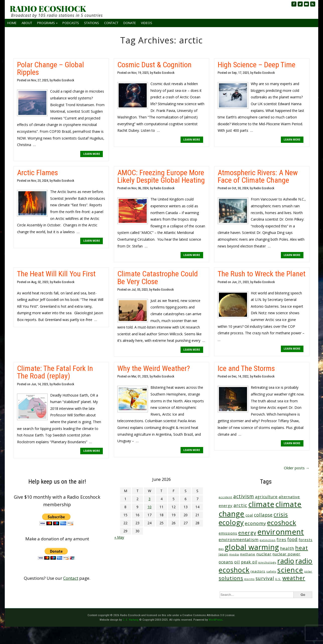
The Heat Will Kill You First (56, 274)
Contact (111, 23)
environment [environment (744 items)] (281, 532)
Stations (92, 23)
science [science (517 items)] (290, 570)
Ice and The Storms (246, 368)
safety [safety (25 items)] (271, 571)
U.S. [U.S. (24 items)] (278, 579)
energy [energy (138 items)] (247, 533)
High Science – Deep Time (257, 65)
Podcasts (71, 23)
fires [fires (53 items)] (281, 540)
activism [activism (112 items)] (244, 496)
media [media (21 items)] (234, 554)
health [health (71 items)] (287, 548)
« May (119, 537)
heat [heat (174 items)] (302, 548)
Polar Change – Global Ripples (51, 68)
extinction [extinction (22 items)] (268, 540)
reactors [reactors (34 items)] (258, 571)
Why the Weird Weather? (154, 368)
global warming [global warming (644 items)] (252, 547)
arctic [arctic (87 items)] (240, 505)
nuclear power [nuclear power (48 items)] (287, 554)
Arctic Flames (37, 173)
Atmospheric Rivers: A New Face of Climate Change (258, 176)
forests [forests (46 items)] (306, 540)
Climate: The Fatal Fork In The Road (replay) (55, 372)
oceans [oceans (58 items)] (226, 562)
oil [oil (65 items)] (237, 562)
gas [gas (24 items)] (221, 549)
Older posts (297, 468)
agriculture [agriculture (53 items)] (266, 497)
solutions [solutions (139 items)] (231, 578)
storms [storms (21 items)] (249, 579)
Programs (46, 23)
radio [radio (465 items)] (286, 561)
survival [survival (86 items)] (265, 578)
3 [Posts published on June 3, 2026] (149, 499)
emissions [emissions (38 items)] (228, 533)
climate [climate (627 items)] (261, 504)
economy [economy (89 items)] (255, 523)
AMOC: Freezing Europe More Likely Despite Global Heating (161, 176)
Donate (130, 23)
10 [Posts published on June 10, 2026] (149, 507)
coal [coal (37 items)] (249, 515)
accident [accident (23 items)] (225, 497)
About (27, 23)
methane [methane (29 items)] (248, 554)
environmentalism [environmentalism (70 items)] (239, 539)
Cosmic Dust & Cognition (154, 65)
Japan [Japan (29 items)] (223, 554)
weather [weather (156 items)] (294, 578)
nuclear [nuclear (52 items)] (264, 554)
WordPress (216, 620)
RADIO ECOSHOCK (48, 9)
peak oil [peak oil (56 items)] (249, 562)
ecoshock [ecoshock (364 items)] (282, 523)
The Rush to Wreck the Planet (262, 274)
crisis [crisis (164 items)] (281, 514)
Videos (147, 23)
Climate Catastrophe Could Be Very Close (158, 277)
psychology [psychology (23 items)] (267, 562)
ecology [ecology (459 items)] (231, 522)
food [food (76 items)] (293, 539)
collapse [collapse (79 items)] (263, 515)
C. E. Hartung (131, 620)
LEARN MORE (92, 154)
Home (12, 23)
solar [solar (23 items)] (308, 571)
